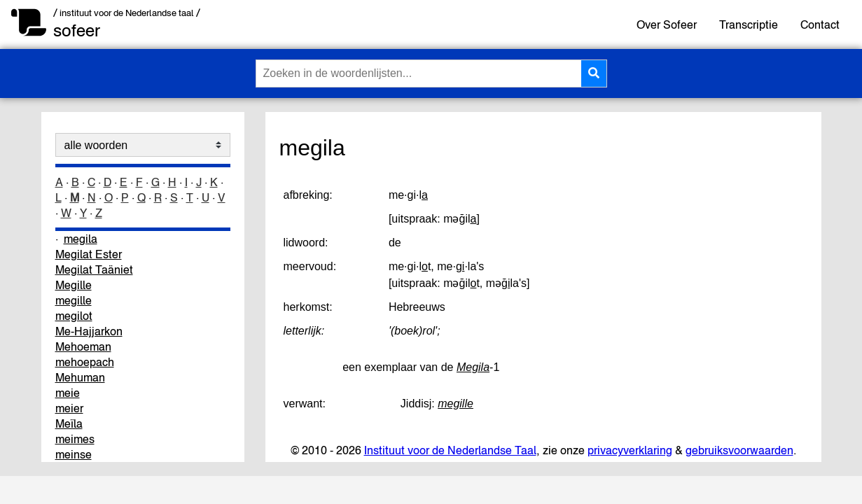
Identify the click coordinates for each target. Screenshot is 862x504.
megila (81, 239)
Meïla (69, 423)
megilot (74, 316)
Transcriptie (749, 24)
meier (69, 408)
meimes (75, 439)
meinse (74, 454)
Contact (820, 24)
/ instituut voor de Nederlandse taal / (127, 13)
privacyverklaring (630, 450)
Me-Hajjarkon (89, 331)
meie (68, 393)
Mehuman (80, 377)
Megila (473, 367)
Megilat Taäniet (94, 269)
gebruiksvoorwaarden (739, 450)
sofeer (77, 30)
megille (74, 300)
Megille (74, 285)
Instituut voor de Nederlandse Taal (450, 450)
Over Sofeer (667, 24)
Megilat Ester (89, 254)
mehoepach (85, 362)
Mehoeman (83, 346)
